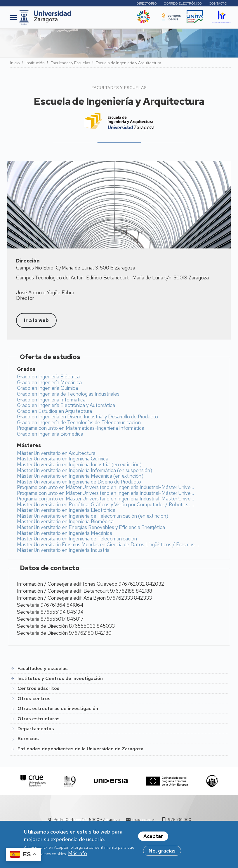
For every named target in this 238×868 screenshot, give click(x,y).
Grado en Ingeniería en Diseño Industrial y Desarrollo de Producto (87, 417)
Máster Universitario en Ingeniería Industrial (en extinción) (79, 465)
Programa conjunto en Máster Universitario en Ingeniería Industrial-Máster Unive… (105, 487)
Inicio (15, 63)
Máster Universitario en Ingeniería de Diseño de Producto (79, 482)
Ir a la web (36, 320)
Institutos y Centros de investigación (60, 678)
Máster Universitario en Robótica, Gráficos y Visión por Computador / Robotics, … (105, 505)
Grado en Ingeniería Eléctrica (48, 377)
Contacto (218, 4)
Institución (35, 63)
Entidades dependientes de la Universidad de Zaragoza (80, 749)
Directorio (147, 4)
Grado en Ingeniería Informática (51, 400)
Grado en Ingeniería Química (47, 388)
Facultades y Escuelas (70, 63)
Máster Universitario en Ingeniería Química (63, 459)
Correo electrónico (183, 4)
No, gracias (162, 851)
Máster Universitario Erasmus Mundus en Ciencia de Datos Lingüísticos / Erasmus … (108, 545)
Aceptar (153, 836)
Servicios (28, 739)
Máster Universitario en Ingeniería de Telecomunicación (77, 539)
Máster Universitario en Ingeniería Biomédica (65, 521)
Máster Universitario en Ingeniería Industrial (64, 550)
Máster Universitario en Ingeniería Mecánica (65, 533)
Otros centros (34, 699)
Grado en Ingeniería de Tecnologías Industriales (68, 394)
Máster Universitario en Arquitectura (56, 453)
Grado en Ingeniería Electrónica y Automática (66, 405)
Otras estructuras (39, 719)
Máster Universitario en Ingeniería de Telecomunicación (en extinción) (93, 516)
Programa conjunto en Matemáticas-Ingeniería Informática (81, 428)
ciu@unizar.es (144, 820)
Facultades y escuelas (43, 668)
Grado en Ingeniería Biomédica (50, 434)
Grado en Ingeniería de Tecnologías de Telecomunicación (79, 422)
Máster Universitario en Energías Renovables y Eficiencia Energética (91, 527)
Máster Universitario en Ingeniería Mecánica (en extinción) (80, 476)
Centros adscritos (39, 688)
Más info (78, 853)
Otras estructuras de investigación (58, 708)
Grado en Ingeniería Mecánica (49, 382)
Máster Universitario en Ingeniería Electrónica (66, 510)
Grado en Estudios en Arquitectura (54, 411)
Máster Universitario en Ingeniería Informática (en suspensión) (85, 470)
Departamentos (36, 729)
